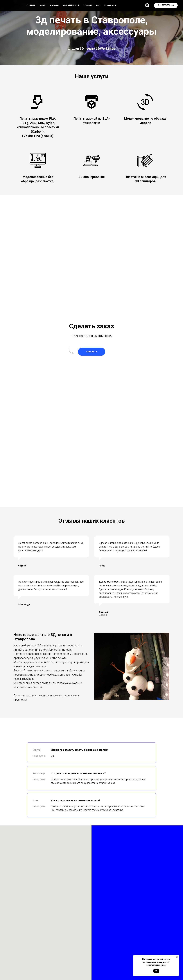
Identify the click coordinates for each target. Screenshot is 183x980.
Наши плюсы (71, 5)
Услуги (31, 5)
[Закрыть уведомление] (177, 957)
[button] (92, 352)
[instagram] (147, 5)
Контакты (110, 5)
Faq (98, 5)
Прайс (42, 5)
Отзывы (87, 5)
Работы (55, 5)
